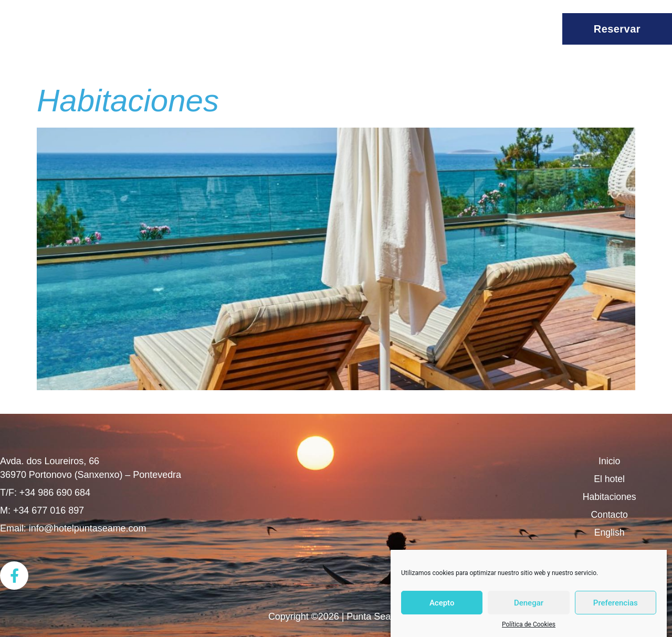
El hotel (610, 479)
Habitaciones (128, 101)
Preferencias (616, 603)
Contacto (610, 515)
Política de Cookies (529, 624)
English (609, 532)
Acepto (442, 603)
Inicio (610, 461)
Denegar (529, 603)
